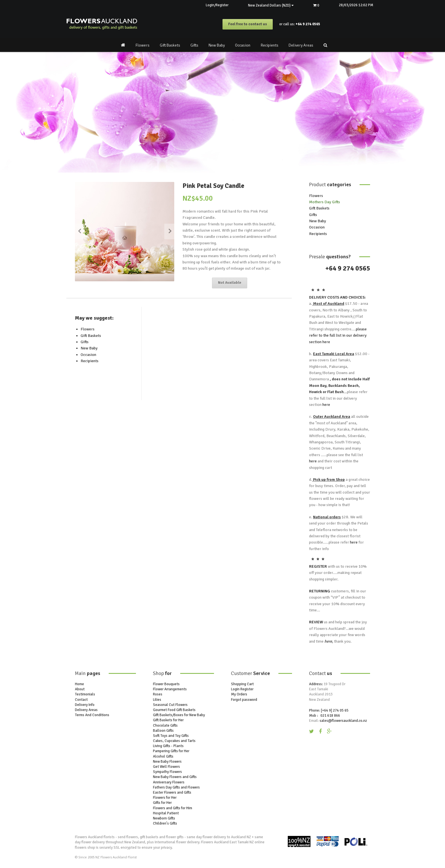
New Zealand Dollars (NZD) (270, 5)
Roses (158, 695)
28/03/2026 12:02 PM (356, 5)
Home (79, 684)
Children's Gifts (165, 823)
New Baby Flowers (167, 762)
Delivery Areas (301, 45)
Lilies (157, 700)
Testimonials (85, 695)
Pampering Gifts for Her (171, 751)
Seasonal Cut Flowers (170, 705)
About (80, 689)
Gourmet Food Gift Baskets (174, 710)
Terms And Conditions (92, 715)
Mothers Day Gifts (325, 202)
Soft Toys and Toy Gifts (171, 736)
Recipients (269, 45)
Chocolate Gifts (165, 726)
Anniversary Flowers (169, 782)
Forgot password (244, 700)
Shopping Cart (242, 684)
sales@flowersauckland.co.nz (343, 721)
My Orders (239, 695)
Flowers (142, 45)
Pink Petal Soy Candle (213, 186)
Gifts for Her (162, 803)
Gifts (194, 45)
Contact (81, 700)
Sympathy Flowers (167, 772)
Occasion (243, 45)
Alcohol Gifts (163, 756)
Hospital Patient (166, 813)
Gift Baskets (170, 45)
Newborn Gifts (164, 818)
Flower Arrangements (170, 689)
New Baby (217, 45)
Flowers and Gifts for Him (173, 808)
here (326, 342)
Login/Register (216, 5)
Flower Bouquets (166, 684)
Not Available (230, 283)
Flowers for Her (165, 798)
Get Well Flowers (166, 767)
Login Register (242, 689)
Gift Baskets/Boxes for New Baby (179, 715)
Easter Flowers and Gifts (172, 792)
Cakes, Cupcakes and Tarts (174, 741)
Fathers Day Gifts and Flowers (176, 787)
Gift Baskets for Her (168, 720)
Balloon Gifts (163, 731)
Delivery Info (85, 705)
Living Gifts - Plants (168, 746)
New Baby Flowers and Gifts (175, 777)
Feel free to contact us (248, 24)
